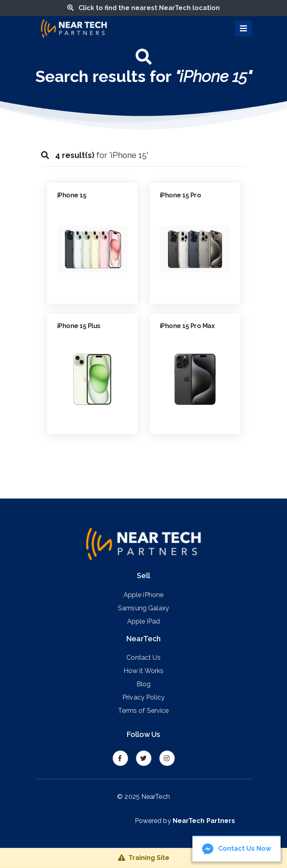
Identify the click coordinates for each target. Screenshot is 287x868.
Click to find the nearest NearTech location (143, 8)
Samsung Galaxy (143, 608)
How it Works (144, 671)
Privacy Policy (143, 697)
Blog (144, 684)
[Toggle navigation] (244, 29)
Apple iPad (143, 621)
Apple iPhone (144, 595)
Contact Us (143, 657)
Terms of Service (143, 710)
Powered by (185, 821)
